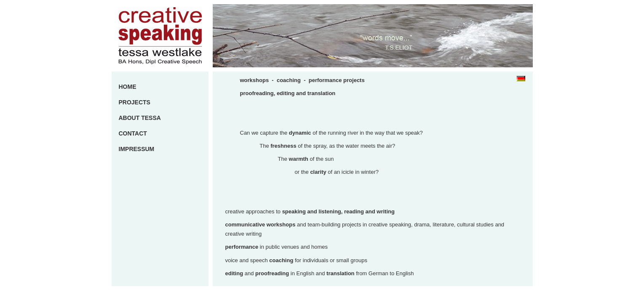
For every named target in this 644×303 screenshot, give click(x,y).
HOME (128, 87)
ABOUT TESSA (140, 118)
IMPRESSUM (137, 149)
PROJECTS (135, 102)
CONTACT (133, 133)
